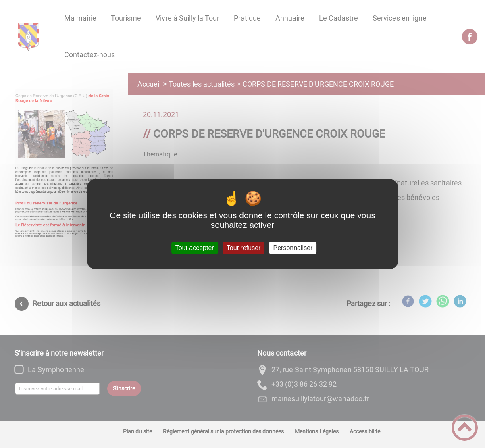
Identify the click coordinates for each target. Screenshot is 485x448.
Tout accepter (195, 248)
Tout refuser (244, 248)
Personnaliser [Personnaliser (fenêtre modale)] (293, 248)
